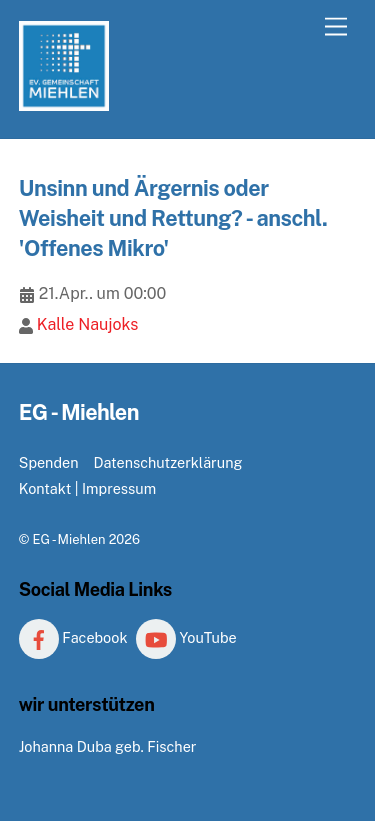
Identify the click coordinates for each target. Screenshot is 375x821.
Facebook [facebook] (73, 637)
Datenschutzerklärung (167, 462)
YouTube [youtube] (186, 637)
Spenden (49, 462)
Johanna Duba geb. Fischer (108, 746)
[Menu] (336, 27)
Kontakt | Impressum (87, 488)
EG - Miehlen (68, 539)
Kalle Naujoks (88, 324)
